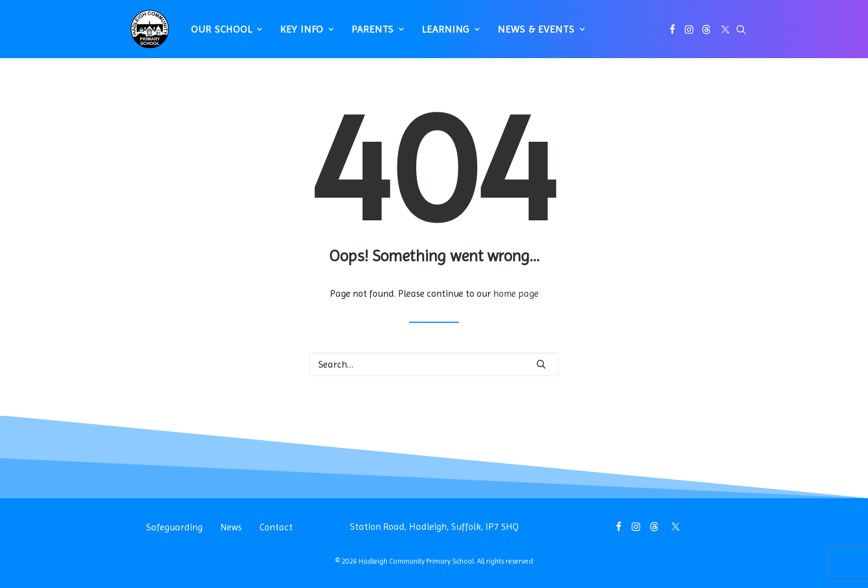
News (231, 527)
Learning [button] (446, 33)
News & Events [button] (537, 33)
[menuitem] (222, 33)
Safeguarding (174, 527)
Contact (276, 527)
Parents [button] (373, 33)
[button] (672, 33)
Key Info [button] (303, 33)
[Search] (434, 364)
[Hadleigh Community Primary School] (145, 33)
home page (516, 293)
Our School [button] (222, 33)
